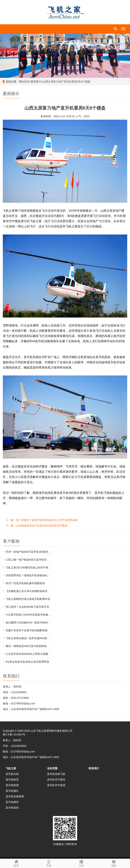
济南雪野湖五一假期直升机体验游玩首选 (29, 575)
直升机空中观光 (56, 780)
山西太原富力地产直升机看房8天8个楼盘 (66, 82)
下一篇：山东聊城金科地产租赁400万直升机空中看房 (37, 526)
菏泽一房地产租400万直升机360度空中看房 (31, 552)
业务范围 (52, 768)
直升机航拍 (12, 808)
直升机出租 (12, 774)
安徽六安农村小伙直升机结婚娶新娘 (27, 630)
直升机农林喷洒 (15, 796)
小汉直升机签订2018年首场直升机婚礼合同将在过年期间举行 (41, 615)
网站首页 (24, 82)
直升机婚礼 (12, 791)
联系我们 (94, 768)
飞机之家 (11, 768)
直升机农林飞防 (56, 774)
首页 (16, 863)
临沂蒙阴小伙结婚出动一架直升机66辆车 (29, 622)
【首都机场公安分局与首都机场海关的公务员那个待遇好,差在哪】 (44, 591)
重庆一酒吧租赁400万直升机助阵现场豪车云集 (33, 646)
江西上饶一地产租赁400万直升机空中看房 (30, 560)
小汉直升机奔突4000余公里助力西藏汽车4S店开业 (35, 654)
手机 (49, 863)
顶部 (114, 863)
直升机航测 (12, 785)
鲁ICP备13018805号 (14, 735)
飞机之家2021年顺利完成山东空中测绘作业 (31, 568)
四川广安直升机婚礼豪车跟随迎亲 (25, 583)
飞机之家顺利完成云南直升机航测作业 (28, 599)
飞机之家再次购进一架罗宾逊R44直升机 (29, 638)
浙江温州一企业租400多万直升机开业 (27, 607)
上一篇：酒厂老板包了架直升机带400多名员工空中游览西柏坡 (42, 520)
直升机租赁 (12, 780)
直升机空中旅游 (56, 785)
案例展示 (36, 82)
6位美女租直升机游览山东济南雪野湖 (27, 662)
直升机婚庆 (12, 802)
